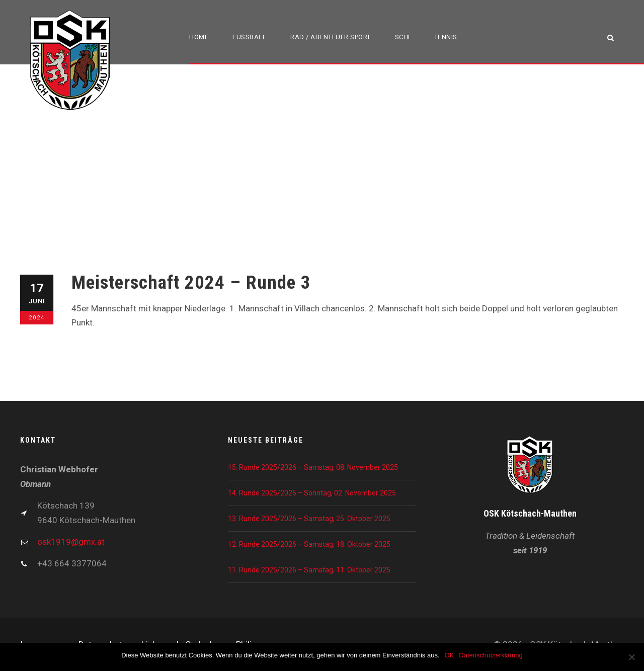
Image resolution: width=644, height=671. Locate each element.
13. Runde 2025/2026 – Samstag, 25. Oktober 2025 (309, 519)
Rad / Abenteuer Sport (331, 37)
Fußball (249, 37)
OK (450, 655)
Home (199, 37)
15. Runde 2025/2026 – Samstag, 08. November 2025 (313, 467)
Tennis (446, 37)
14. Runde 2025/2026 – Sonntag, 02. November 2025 (312, 493)
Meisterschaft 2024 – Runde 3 (191, 282)
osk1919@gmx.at (71, 542)
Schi (403, 37)
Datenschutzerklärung (491, 655)
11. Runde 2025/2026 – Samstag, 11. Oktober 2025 (309, 570)
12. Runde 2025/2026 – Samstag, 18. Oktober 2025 (309, 544)
